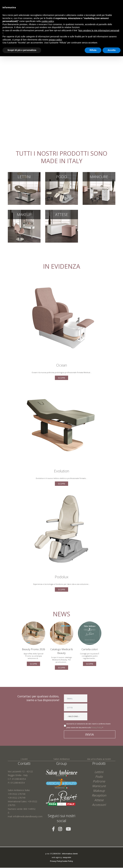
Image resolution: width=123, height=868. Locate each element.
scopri (61, 378)
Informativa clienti (70, 854)
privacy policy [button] (55, 40)
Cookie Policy (67, 861)
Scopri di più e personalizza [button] (22, 50)
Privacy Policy (96, 727)
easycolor (67, 857)
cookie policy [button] (48, 21)
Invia (90, 734)
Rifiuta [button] (93, 50)
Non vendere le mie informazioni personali (99, 30)
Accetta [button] (112, 50)
